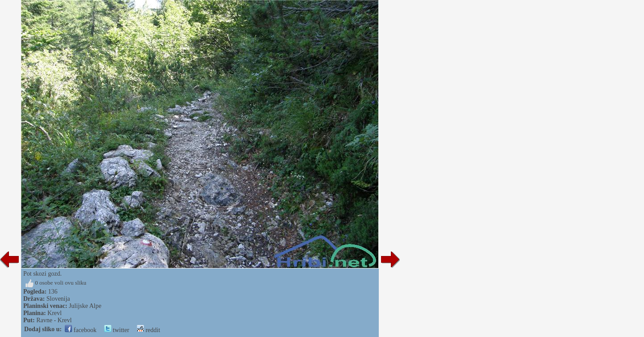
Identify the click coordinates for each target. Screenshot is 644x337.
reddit (148, 330)
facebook (81, 330)
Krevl (55, 313)
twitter (117, 330)
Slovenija (58, 299)
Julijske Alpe (85, 306)
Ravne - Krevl (54, 320)
